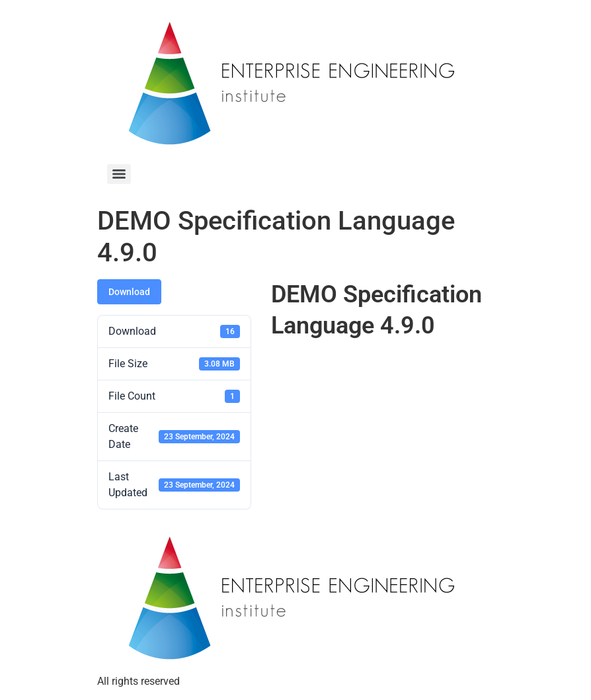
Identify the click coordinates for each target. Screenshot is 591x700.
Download (129, 292)
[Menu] (119, 174)
